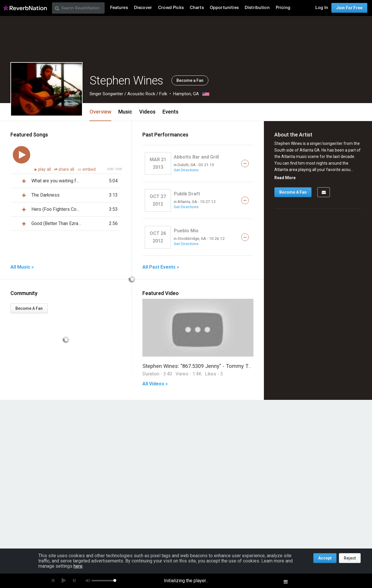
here (78, 566)
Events (170, 112)
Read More (285, 178)
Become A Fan (29, 308)
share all (65, 169)
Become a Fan (190, 80)
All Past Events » (161, 267)
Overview (100, 112)
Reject (350, 558)
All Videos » (155, 384)
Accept (325, 558)
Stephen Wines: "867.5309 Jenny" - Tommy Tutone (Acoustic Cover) (223, 366)
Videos (147, 112)
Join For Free (349, 8)
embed (87, 169)
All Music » (22, 267)
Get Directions (186, 170)
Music (125, 112)
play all (45, 169)
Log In (322, 8)
